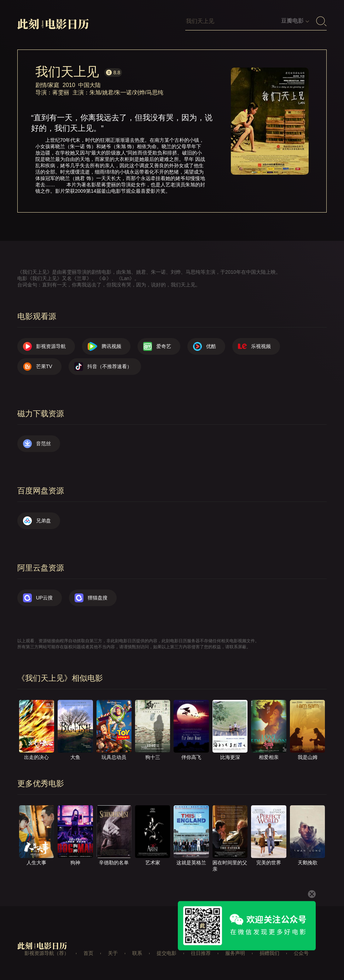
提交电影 (167, 953)
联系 (137, 953)
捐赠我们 (269, 953)
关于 (113, 953)
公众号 (301, 953)
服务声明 (235, 953)
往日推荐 (201, 953)
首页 (88, 953)
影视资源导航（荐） (47, 953)
